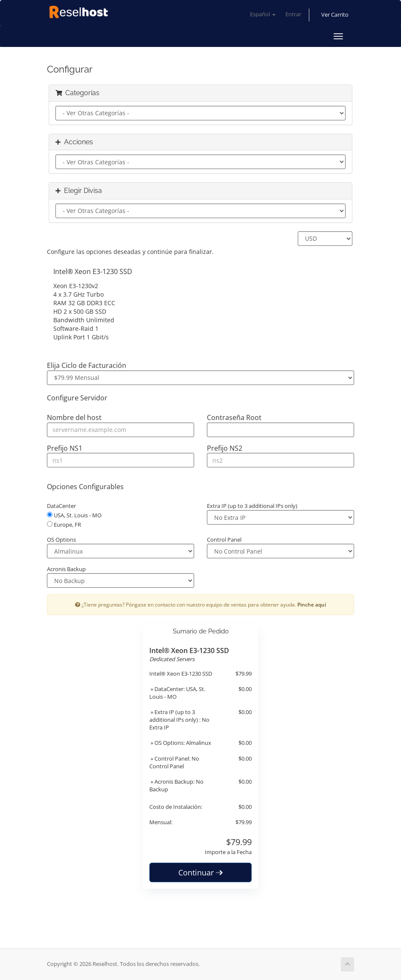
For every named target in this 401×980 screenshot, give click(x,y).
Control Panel (224, 540)
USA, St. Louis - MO (74, 515)
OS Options (61, 540)
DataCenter (61, 506)
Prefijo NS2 (225, 448)
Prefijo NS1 (65, 448)
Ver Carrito (335, 15)
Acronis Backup (66, 569)
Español (263, 14)
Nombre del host (74, 417)
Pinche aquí (312, 604)
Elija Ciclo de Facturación (87, 365)
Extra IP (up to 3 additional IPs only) (252, 506)
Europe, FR (64, 525)
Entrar (293, 14)
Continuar (200, 872)
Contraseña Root (234, 417)
